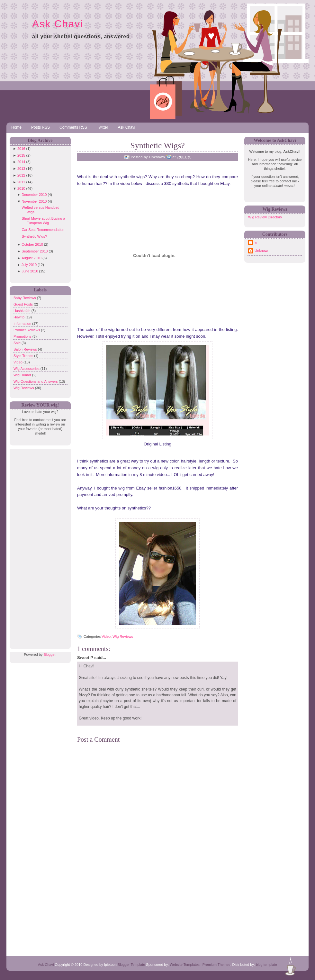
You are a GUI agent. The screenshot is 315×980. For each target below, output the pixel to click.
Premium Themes (216, 965)
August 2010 (32, 258)
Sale (18, 343)
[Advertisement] (39, 545)
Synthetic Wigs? (34, 236)
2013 (21, 169)
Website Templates (185, 965)
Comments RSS (73, 127)
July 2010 (29, 265)
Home (16, 127)
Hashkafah (22, 311)
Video (18, 362)
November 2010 (34, 201)
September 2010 (35, 251)
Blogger (49, 655)
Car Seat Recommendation (43, 230)
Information (23, 324)
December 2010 (34, 195)
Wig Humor (23, 375)
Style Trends (24, 356)
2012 (21, 175)
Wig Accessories (27, 369)
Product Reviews (27, 330)
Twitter (102, 127)
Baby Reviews (25, 298)
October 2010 (32, 244)
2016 (21, 149)
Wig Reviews (24, 388)
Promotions (23, 336)
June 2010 (30, 271)
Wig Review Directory (265, 217)
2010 (21, 188)
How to (19, 317)
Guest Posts (24, 304)
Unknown (262, 251)
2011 (21, 182)
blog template (266, 965)
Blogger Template (131, 965)
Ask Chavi (58, 24)
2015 (21, 155)
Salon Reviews (26, 349)
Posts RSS (40, 127)
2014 (21, 162)
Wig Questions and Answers (36, 381)
